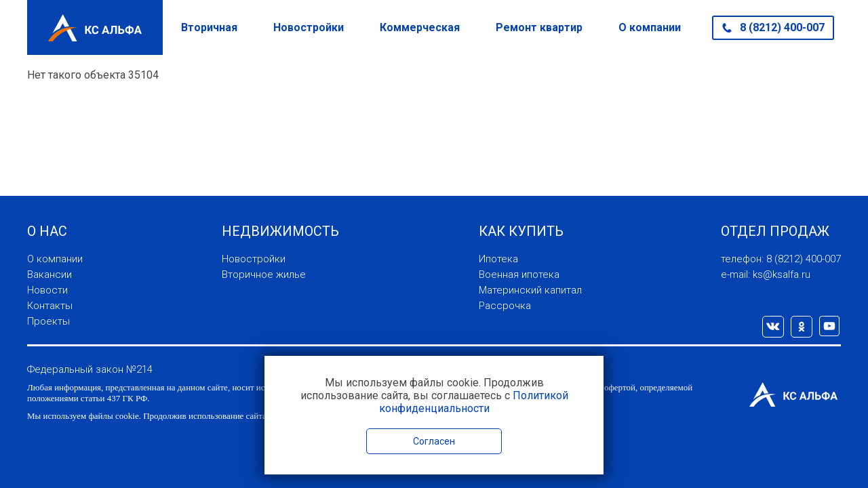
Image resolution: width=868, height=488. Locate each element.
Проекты (48, 321)
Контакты (50, 306)
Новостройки (309, 27)
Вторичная (209, 27)
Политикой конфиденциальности (474, 402)
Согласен (434, 441)
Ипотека (498, 259)
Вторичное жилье (264, 274)
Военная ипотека (519, 274)
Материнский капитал (530, 290)
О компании (650, 27)
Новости (47, 290)
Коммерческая (420, 27)
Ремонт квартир (539, 27)
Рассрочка (505, 306)
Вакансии (50, 274)
